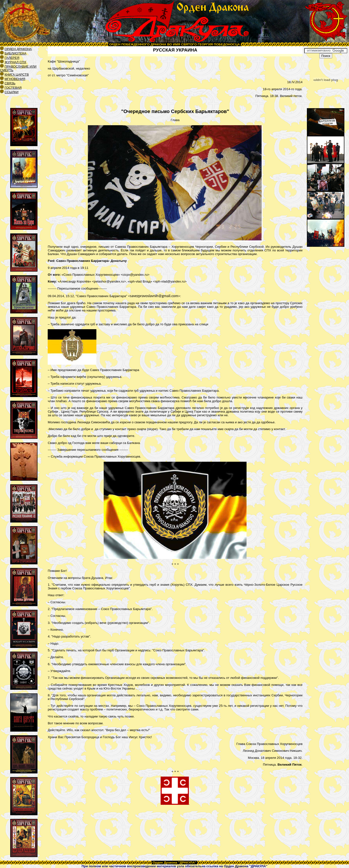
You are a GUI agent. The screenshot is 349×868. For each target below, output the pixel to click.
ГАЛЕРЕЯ (12, 58)
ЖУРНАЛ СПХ (15, 62)
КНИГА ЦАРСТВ (17, 75)
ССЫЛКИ (12, 92)
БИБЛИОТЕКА (15, 53)
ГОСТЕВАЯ (13, 88)
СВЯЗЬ (10, 83)
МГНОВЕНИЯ (15, 79)
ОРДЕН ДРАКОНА (18, 49)
